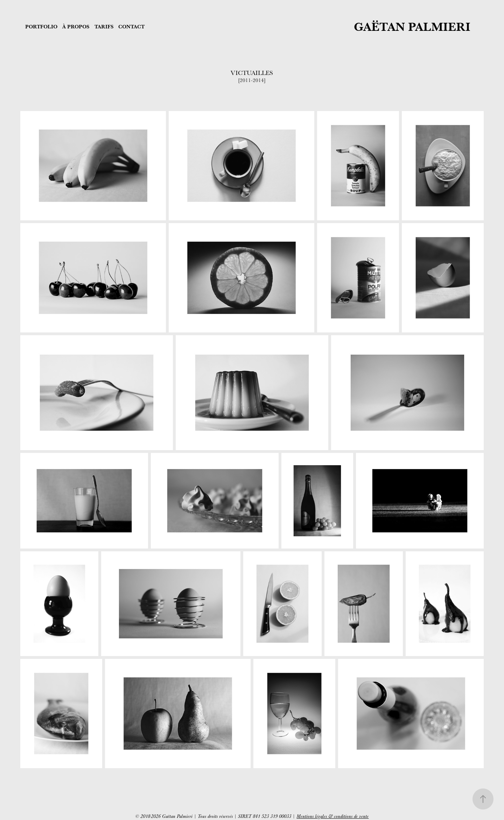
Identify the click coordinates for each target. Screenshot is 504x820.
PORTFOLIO (41, 26)
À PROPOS (76, 26)
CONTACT (131, 26)
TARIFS (104, 26)
